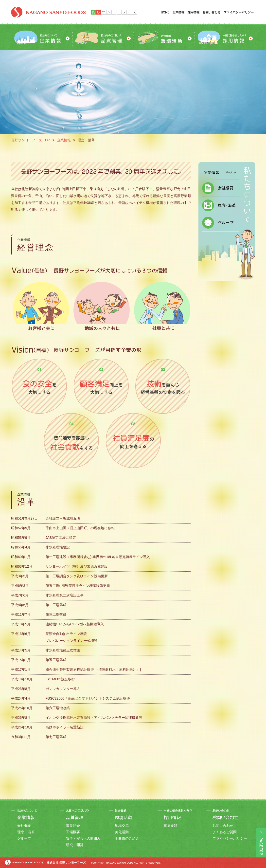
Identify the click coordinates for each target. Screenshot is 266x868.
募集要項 (171, 826)
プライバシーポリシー (230, 838)
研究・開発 (75, 845)
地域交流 (122, 826)
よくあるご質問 (225, 832)
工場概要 (73, 832)
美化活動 (122, 832)
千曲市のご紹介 (127, 838)
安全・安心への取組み (83, 838)
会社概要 (24, 826)
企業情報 (64, 140)
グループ (24, 838)
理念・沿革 (26, 832)
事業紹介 (73, 826)
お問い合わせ (223, 826)
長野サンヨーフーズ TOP (31, 140)
